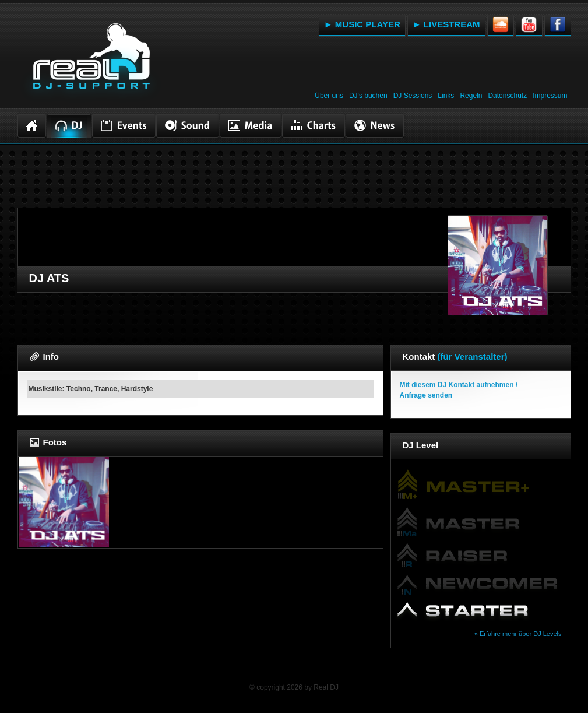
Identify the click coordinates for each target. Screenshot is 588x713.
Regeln (471, 96)
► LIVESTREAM (446, 24)
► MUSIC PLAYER (362, 24)
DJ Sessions (413, 96)
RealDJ (90, 63)
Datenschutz (507, 96)
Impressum (550, 96)
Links (446, 96)
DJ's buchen (368, 96)
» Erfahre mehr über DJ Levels (518, 634)
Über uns (329, 96)
